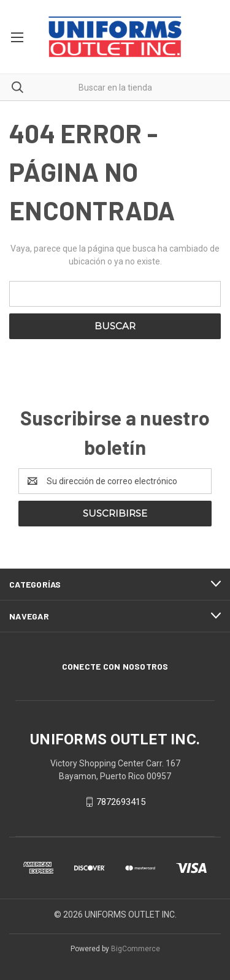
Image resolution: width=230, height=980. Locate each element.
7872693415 (121, 802)
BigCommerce (136, 949)
